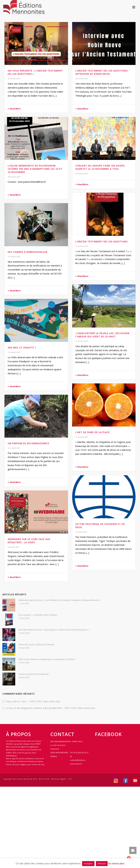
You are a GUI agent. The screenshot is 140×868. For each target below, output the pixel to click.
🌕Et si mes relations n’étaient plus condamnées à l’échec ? (47, 659)
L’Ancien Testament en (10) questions (102, 241)
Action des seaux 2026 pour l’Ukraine (36, 644)
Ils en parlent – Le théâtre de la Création (38, 615)
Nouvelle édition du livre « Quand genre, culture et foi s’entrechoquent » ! (54, 630)
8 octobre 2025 (81, 532)
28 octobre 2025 (82, 79)
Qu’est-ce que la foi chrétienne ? (34, 674)
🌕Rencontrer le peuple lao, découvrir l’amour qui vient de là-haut (102, 335)
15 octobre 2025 (82, 246)
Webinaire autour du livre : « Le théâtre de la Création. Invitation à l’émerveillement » (59, 600)
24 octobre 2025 (14, 177)
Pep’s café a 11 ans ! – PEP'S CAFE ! (25, 701)
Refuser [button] (102, 864)
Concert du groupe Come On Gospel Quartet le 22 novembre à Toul (100, 167)
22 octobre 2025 (82, 173)
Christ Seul (55, 701)
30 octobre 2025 (14, 79)
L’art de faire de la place (93, 432)
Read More (14, 109)
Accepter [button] (88, 864)
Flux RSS (44, 779)
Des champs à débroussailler (28, 252)
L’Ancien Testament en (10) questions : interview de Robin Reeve (102, 72)
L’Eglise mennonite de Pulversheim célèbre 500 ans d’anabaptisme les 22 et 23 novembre (35, 169)
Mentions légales (59, 779)
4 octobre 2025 (13, 547)
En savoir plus (116, 863)
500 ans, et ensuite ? (22, 348)
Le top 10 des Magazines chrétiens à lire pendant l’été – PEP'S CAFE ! (42, 708)
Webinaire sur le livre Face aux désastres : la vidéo (29, 541)
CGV (70, 779)
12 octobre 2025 (14, 448)
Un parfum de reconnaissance (28, 443)
